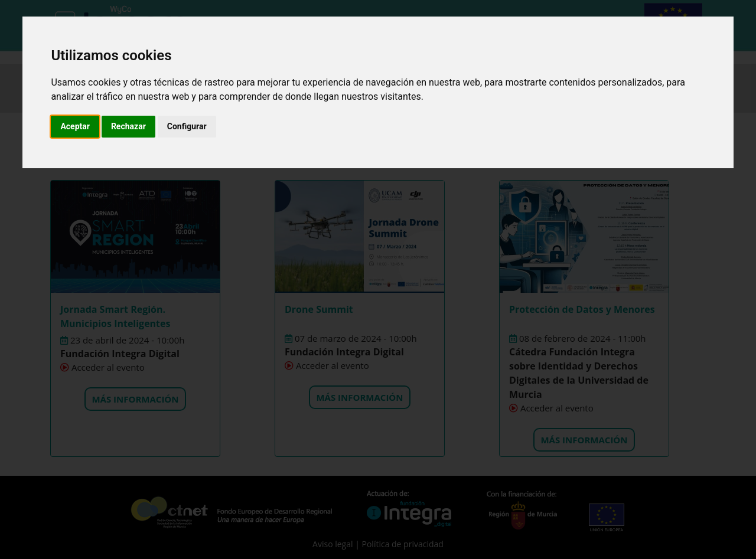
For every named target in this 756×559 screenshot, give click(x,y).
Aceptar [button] (75, 126)
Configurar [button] (187, 126)
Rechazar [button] (128, 126)
